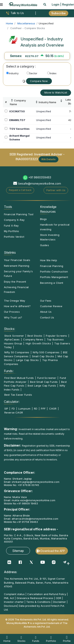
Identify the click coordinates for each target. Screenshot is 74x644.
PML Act (9, 598)
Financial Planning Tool (19, 214)
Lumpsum (24, 409)
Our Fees (46, 301)
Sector (32, 73)
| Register (67, 4)
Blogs (44, 219)
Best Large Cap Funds (42, 386)
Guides (44, 245)
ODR (59, 598)
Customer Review (51, 306)
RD (36, 409)
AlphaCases (12, 339)
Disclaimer (59, 602)
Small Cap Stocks (43, 356)
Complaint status (14, 594)
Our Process (12, 312)
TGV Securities (19, 129)
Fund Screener (47, 378)
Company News (33, 339)
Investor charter (14, 602)
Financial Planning (52, 266)
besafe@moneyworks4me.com (40, 183)
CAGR (53, 409)
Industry (12, 73)
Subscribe (59, 13)
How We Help (49, 260)
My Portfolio (12, 231)
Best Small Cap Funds (44, 382)
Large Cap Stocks (27, 360)
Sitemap (18, 551)
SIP (6, 409)
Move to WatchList (56, 92)
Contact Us (47, 317)
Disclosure (10, 606)
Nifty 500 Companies (46, 352)
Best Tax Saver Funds (18, 395)
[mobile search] (45, 4)
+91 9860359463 (40, 177)
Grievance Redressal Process (35, 598)
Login (56, 4)
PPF (43, 409)
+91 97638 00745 (28, 485)
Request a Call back (20, 190)
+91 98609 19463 (27, 503)
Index (52, 73)
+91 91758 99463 (27, 522)
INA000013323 (27, 159)
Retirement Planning (17, 266)
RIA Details (49, 159)
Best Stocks (35, 336)
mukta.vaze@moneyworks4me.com (33, 500)
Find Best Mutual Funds (19, 378)
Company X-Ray (14, 220)
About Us (46, 312)
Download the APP (53, 551)
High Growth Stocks (38, 343)
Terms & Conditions (38, 602)
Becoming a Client (52, 283)
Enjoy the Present (15, 282)
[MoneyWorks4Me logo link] (23, 4)
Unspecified (44, 111)
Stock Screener (14, 336)
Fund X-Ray (11, 226)
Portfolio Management (54, 277)
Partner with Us (56, 190)
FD (13, 409)
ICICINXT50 (17, 111)
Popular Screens (56, 336)
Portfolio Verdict (14, 237)
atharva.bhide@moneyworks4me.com (35, 519)
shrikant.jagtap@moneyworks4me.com (36, 482)
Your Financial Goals (17, 260)
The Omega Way (15, 301)
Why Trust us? (13, 317)
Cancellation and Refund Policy (47, 594)
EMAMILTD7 (17, 120)
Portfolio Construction (54, 272)
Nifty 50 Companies (17, 352)
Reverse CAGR (14, 413)
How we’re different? (17, 306)
